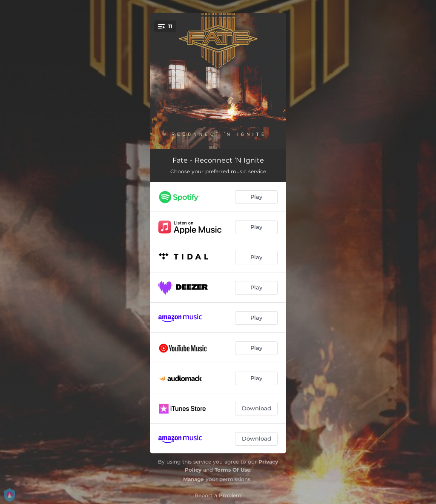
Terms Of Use (232, 470)
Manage (194, 479)
